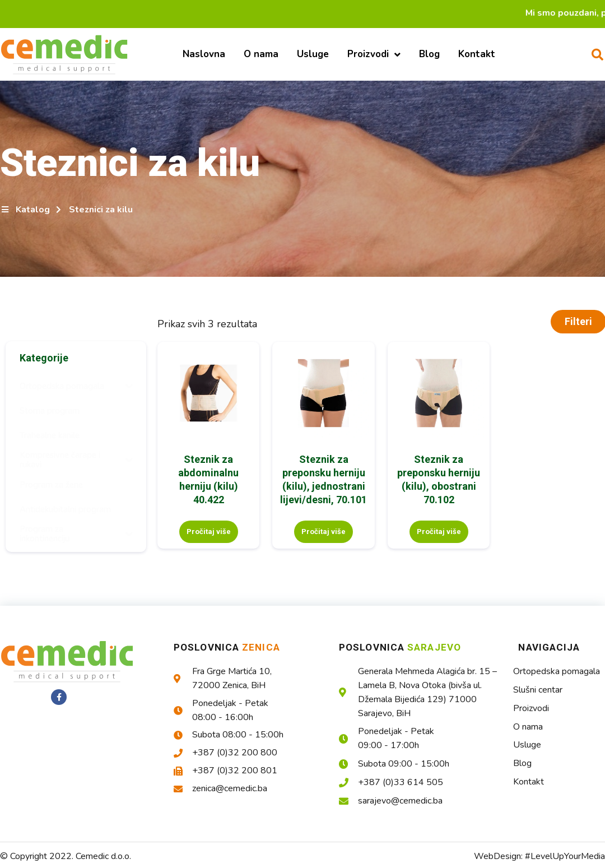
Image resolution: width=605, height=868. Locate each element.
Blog (429, 54)
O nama (261, 54)
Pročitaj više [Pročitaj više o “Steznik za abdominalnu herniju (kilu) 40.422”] (209, 532)
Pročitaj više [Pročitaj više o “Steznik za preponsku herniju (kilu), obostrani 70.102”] (439, 532)
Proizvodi (374, 55)
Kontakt (477, 54)
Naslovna (204, 54)
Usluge (313, 54)
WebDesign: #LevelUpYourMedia (539, 856)
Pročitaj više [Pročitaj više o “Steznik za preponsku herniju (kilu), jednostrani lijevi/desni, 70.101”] (324, 532)
